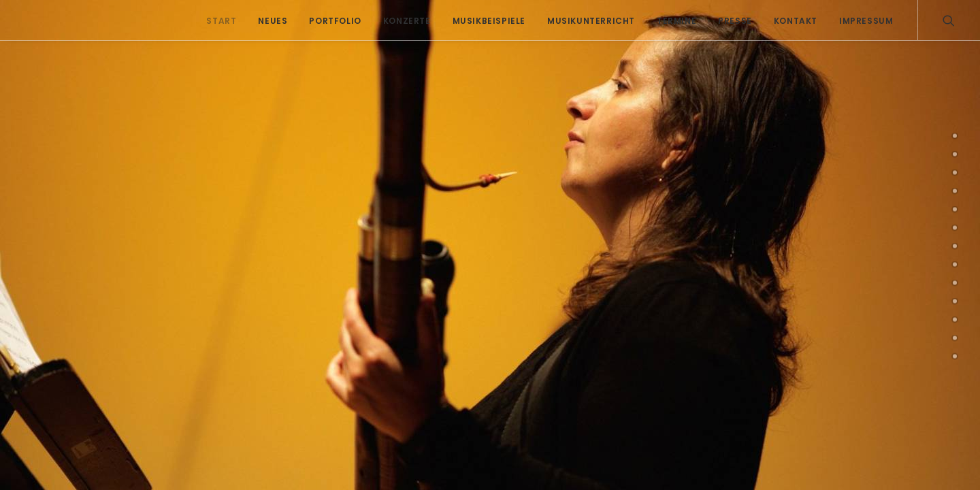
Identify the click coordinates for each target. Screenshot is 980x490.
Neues (273, 21)
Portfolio (335, 21)
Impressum (866, 21)
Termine (676, 21)
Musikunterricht (591, 21)
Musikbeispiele (489, 21)
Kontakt (796, 21)
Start (221, 21)
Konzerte (407, 21)
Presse (735, 21)
